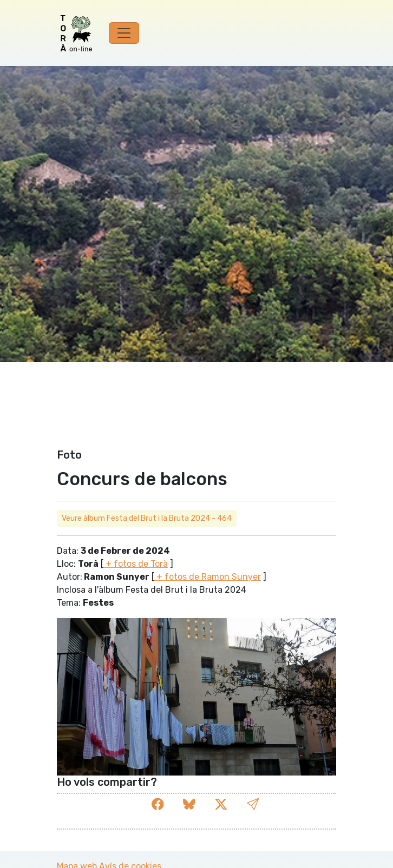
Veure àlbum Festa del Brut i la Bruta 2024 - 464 (147, 518)
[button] (253, 804)
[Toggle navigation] (124, 33)
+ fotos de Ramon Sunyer (208, 577)
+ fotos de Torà (136, 564)
